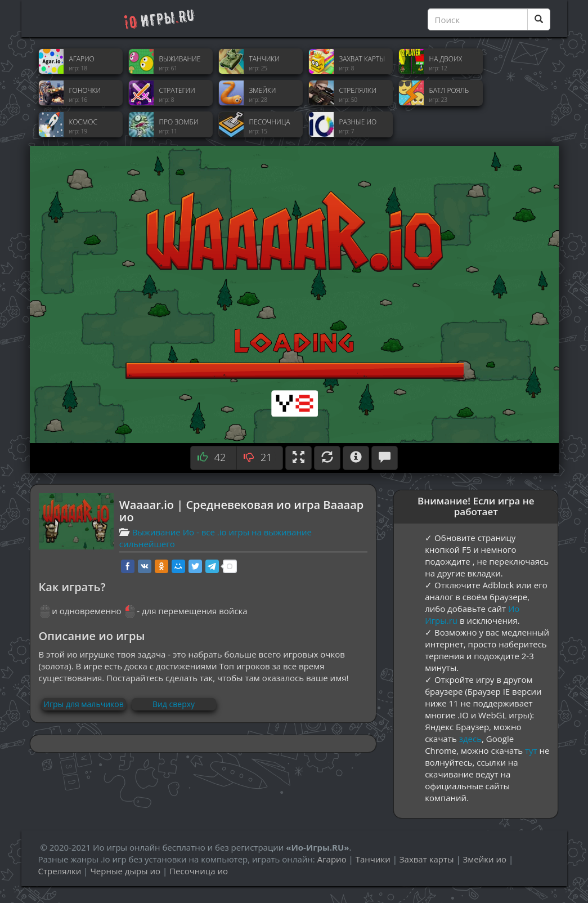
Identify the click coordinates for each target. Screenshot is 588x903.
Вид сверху (174, 704)
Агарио (332, 859)
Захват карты (427, 859)
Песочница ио (199, 871)
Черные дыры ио (125, 871)
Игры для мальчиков (83, 704)
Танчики (373, 859)
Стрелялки (60, 871)
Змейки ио (485, 859)
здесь (470, 739)
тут (531, 750)
